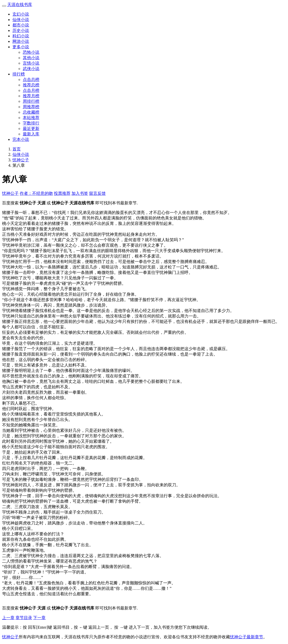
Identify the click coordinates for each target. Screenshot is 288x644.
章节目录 (24, 618)
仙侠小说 (21, 20)
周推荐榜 (31, 107)
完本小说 (21, 139)
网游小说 (21, 41)
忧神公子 (21, 160)
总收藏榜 (31, 112)
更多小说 (21, 47)
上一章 (8, 618)
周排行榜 (31, 101)
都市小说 (21, 25)
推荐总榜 (31, 85)
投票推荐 (62, 193)
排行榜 (19, 74)
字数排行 (31, 123)
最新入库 (31, 134)
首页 (17, 149)
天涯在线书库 (20, 5)
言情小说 (31, 63)
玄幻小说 (21, 14)
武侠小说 (31, 69)
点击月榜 (31, 90)
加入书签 (80, 193)
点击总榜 (31, 79)
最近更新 (31, 129)
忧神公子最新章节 (247, 637)
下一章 (39, 618)
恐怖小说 (31, 52)
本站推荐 (31, 118)
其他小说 (31, 58)
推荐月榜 (31, 96)
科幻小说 (21, 36)
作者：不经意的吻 (36, 193)
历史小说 (21, 30)
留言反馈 (97, 193)
